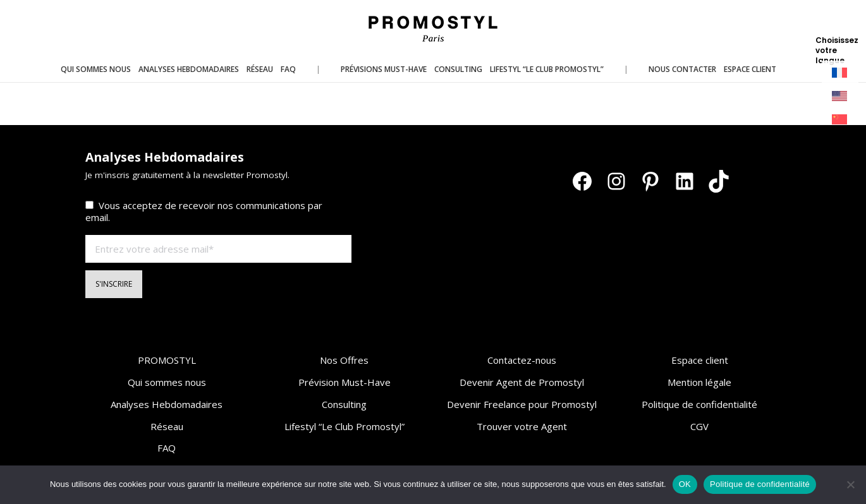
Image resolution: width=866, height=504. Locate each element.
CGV (699, 426)
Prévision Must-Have (345, 382)
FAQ (167, 448)
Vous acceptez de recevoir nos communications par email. (204, 211)
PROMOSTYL (167, 360)
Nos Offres (344, 360)
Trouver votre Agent (522, 426)
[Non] (850, 484)
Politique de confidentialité (699, 404)
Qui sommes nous (167, 382)
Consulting (344, 404)
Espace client (700, 360)
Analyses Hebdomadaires (167, 404)
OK (685, 484)
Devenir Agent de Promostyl (522, 382)
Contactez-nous (522, 360)
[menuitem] (840, 73)
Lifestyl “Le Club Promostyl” (345, 426)
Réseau (167, 426)
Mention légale (699, 382)
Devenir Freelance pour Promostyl (522, 404)
